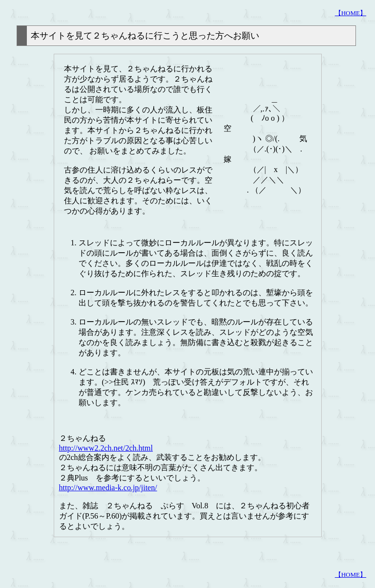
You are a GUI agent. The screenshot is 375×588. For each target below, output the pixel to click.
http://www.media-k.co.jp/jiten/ (108, 488)
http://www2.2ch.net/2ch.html (106, 448)
